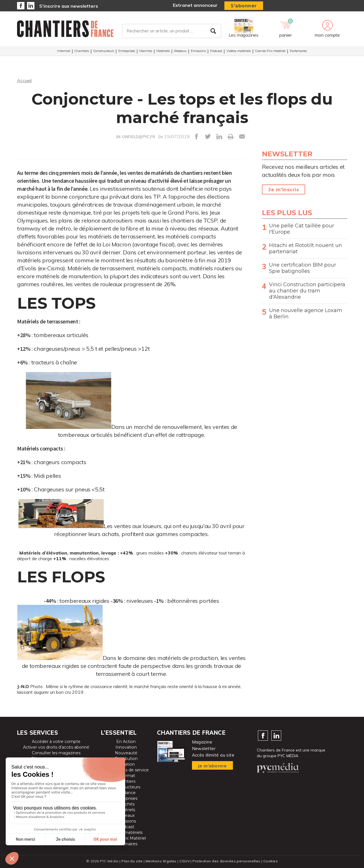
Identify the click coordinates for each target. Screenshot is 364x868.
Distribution (126, 759)
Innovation (126, 747)
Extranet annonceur (195, 5)
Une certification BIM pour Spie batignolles (303, 268)
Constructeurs (104, 51)
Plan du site (132, 861)
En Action (126, 742)
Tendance (126, 793)
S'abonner (244, 6)
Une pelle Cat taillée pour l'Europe (302, 229)
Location (126, 764)
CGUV (185, 861)
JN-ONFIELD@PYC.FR (136, 137)
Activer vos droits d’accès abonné (56, 747)
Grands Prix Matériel (270, 51)
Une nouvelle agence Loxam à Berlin (306, 313)
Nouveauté (126, 753)
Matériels (163, 51)
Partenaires (298, 51)
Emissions (198, 51)
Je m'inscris (284, 190)
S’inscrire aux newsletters (69, 6)
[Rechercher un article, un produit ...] (172, 31)
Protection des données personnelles (226, 861)
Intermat (64, 51)
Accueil (24, 80)
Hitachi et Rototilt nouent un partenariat (306, 248)
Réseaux (180, 51)
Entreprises (127, 51)
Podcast (216, 51)
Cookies (271, 861)
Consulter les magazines (56, 753)
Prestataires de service (126, 770)
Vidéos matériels (239, 51)
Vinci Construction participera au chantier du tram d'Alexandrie (307, 291)
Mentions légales (161, 861)
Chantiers (82, 51)
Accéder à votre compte (56, 742)
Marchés (146, 51)
